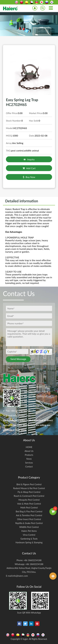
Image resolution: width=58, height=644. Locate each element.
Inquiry (29, 159)
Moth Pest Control (29, 508)
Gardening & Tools (29, 539)
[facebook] (19, 624)
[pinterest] (37, 624)
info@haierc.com (22, 415)
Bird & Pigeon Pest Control (29, 484)
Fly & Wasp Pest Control (29, 492)
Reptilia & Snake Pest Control (29, 523)
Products (29, 455)
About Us (29, 451)
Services (29, 463)
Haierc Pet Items (29, 531)
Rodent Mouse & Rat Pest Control (29, 488)
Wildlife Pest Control (29, 527)
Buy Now (29, 177)
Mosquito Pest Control (29, 500)
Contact (29, 467)
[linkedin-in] (31, 624)
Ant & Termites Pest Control (29, 515)
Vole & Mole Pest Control (29, 504)
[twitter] (25, 624)
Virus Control (29, 535)
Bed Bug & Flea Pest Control (29, 511)
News (29, 459)
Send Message (18, 359)
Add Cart (29, 168)
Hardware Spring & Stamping (29, 542)
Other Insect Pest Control (29, 519)
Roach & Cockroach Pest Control (29, 496)
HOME (29, 447)
